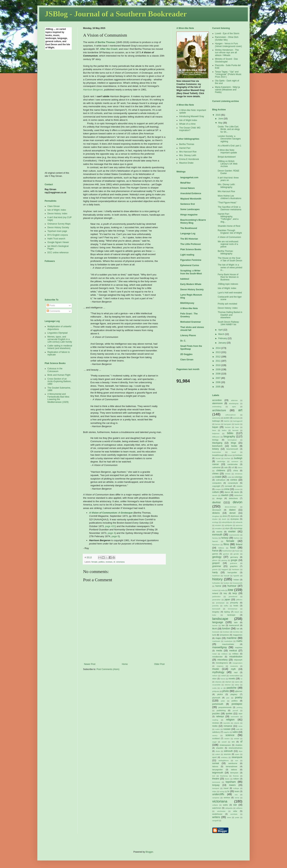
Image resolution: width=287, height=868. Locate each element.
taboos (215, 766)
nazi (236, 672)
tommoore (216, 782)
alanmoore (218, 403)
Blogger (149, 852)
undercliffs (218, 794)
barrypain (228, 424)
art (240, 410)
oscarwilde (216, 685)
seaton (227, 739)
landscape (220, 619)
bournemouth (232, 449)
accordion (217, 400)
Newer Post (90, 664)
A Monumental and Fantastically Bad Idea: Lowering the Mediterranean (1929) (58, 398)
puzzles (216, 714)
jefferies (239, 600)
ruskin (217, 729)
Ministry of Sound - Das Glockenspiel (227, 60)
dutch (224, 519)
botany (216, 449)
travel (226, 788)
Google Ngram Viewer (58, 242)
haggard (225, 569)
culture (216, 492)
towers (232, 785)
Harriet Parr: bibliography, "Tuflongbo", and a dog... (228, 218)
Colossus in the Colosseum (55, 370)
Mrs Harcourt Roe (188, 152)
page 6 (115, 536)
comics (234, 480)
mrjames (220, 666)
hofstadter (216, 583)
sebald (236, 739)
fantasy (225, 538)
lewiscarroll (234, 625)
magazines (238, 635)
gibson (215, 560)
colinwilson (221, 480)
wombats (234, 814)
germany (234, 557)
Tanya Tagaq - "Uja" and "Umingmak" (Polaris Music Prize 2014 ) (228, 74)
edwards (239, 522)
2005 (218, 387)
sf (114, 562)
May (221, 123)
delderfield (238, 495)
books (234, 446)
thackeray (224, 776)
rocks (215, 726)
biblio (230, 433)
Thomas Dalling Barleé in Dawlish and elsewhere (230, 315)
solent (218, 754)
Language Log (188, 234)
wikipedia (229, 808)
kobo (214, 615)
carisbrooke (233, 464)
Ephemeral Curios (190, 265)
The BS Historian (189, 239)
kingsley (216, 612)
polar (223, 701)
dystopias (235, 519)
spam (237, 754)
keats (236, 606)
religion (230, 720)
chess (240, 467)
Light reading (187, 255)
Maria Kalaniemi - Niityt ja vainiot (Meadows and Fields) (228, 90)
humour (232, 586)
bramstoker (217, 452)
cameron (235, 461)
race (240, 714)
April (221, 330)
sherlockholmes (235, 748)
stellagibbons (223, 760)
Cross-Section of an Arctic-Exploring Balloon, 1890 (59, 381)
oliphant (228, 682)
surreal (216, 763)
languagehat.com (189, 178)
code (229, 477)
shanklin (220, 748)
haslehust (216, 576)
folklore (221, 548)
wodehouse (217, 814)
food (233, 548)
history (218, 579)
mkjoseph (238, 660)
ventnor (227, 798)
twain (237, 791)
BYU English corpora (58, 235)
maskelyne (228, 641)
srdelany (224, 757)
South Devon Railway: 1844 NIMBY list (228, 323)
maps (218, 638)
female (94, 562)
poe (228, 698)
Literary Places (188, 335)
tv (228, 791)
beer (237, 427)
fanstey (215, 538)
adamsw (234, 400)
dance (227, 492)
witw (235, 811)
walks (225, 805)
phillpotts (216, 691)
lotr (238, 629)
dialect (232, 510)
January (222, 343)
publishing (221, 710)
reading (215, 720)
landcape (231, 615)
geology (217, 557)
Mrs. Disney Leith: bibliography (226, 186)
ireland (215, 593)
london (226, 628)
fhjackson (216, 545)
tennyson (234, 773)
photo (226, 691)
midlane (224, 654)
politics (101, 562)
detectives (233, 498)
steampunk (237, 757)
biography (229, 436)
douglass (216, 516)
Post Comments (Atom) (108, 669)
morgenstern (237, 663)
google (234, 560)
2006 (218, 382)
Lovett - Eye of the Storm (227, 33)
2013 (218, 352)
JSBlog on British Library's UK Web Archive (228, 164)
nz (241, 679)
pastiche (232, 688)
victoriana (120, 562)
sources (227, 754)
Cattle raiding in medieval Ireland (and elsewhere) (60, 347)
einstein (218, 525)
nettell (223, 676)
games (215, 554)
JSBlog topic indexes (228, 284)
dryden (215, 519)
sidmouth (228, 751)
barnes (218, 424)
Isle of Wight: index (57, 210)
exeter (232, 531)
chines (216, 474)
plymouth (216, 698)
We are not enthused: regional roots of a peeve (228, 244)
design (219, 498)
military (235, 654)
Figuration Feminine (191, 260)
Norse (223, 679)
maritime (232, 638)
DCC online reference (58, 253)
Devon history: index (57, 214)
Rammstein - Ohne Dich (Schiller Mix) (227, 38)
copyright (216, 486)
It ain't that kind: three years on (228, 179)
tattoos (234, 770)
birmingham (232, 440)
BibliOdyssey (187, 303)
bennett (235, 430)
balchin (227, 421)
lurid (214, 635)
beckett (228, 427)
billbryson (216, 437)
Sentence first (188, 204)
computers (217, 483)
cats (226, 467)
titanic (227, 779)
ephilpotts (228, 525)
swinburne (233, 763)
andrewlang (217, 407)
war (235, 805)
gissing (224, 560)
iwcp (235, 593)
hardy (215, 572)
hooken (226, 583)
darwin (215, 495)
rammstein (235, 717)
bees (214, 430)
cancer (216, 464)
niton (214, 679)
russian (227, 729)
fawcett (215, 541)
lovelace (226, 632)
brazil (234, 452)
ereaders (219, 528)
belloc (224, 430)
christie (228, 474)
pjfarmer (239, 691)
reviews (109, 562)
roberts (237, 723)
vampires (216, 798)
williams (239, 808)
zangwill (215, 821)
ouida (214, 688)
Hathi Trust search (56, 239)
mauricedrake (228, 644)
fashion (237, 538)
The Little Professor (191, 244)
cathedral (216, 467)
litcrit (215, 629)
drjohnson (235, 516)
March (222, 334)
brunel (218, 458)
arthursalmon (231, 415)
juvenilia (216, 606)
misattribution (236, 657)
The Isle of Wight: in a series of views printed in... (230, 267)
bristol (230, 455)
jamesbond (233, 597)
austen (227, 418)
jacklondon (217, 597)
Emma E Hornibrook (189, 159)
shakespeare (225, 745)
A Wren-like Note (189, 308)
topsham (231, 782)
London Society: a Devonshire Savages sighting (229, 139)
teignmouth (218, 773)
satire (235, 732)
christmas (239, 474)
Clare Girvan (54, 206)
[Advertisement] (59, 110)
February (223, 338)
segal (214, 742)
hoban (236, 580)
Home (125, 664)
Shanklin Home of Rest (229, 226)
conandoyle (233, 483)
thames (236, 776)
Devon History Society (58, 227)
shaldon (239, 745)
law (223, 625)
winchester (221, 811)
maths (239, 641)
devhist (217, 502)
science (230, 735)
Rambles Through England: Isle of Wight (230, 232)
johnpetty (234, 603)
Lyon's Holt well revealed (230, 293)
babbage (216, 421)
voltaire (215, 805)
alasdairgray (234, 403)
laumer (215, 625)
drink (225, 516)
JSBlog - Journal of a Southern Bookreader (116, 14)
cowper (218, 489)
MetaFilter (186, 183)
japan (227, 600)
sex (233, 742)
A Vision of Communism (229, 237)
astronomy (216, 418)
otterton (228, 685)
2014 (218, 348)
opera (237, 682)
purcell (235, 711)
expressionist (234, 535)
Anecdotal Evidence (191, 193)
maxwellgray (220, 647)
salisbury (216, 732)
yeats (237, 817)
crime (227, 489)
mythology (218, 672)
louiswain (216, 632)
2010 (218, 365)
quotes (229, 714)
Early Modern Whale (191, 284)
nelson (215, 676)
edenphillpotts (227, 522)
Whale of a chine (187, 124)
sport (215, 757)
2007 (218, 378)
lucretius (236, 632)
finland (239, 544)
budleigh (238, 458)
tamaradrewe (232, 766)
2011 (218, 361)
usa (236, 795)
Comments (53, 311)
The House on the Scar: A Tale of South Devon (230, 259)
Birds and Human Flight (59, 375)
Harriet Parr (185, 148)
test (214, 776)
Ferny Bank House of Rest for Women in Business (228, 277)
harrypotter (232, 572)
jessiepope (220, 603)
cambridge (221, 461)
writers (216, 817)
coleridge (238, 477)
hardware (236, 569)
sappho (226, 732)
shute (218, 751)
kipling (227, 612)
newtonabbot (234, 676)
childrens (221, 471)
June (221, 119)
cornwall (228, 486)
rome (240, 726)
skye (241, 751)
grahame (234, 563)
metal (214, 654)
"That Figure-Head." (227, 203)
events (219, 532)
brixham (239, 455)
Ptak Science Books (191, 249)
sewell (224, 742)
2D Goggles (186, 354)
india (223, 590)
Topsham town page (57, 231)
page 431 (110, 526)
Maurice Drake (186, 163)
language (218, 622)
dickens (216, 513)
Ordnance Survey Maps (59, 224)
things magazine (189, 215)
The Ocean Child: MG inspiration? (190, 129)
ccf (233, 467)
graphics (234, 566)
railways (220, 716)
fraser (237, 551)
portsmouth (218, 704)
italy (225, 593)
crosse (237, 489)
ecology (215, 522)
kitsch (237, 612)
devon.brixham (231, 507)
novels (232, 679)
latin (236, 622)
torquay (216, 785)
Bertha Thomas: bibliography (225, 252)
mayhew (239, 647)
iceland (215, 590)
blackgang (217, 443)
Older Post (159, 664)
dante (237, 492)
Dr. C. (183, 341)
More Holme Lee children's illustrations (229, 197)
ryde (238, 729)
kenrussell (216, 609)
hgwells (236, 576)
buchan (227, 458)
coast (218, 477)
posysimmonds (225, 707)
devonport (217, 510)
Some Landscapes (190, 209)
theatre (216, 779)
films (226, 544)
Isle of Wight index (188, 120)
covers (239, 486)
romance (228, 726)
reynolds (227, 723)
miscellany (222, 660)
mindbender (218, 657)
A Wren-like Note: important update (227, 151)
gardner (226, 554)
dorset (232, 513)
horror (218, 586)
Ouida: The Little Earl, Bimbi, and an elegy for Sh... (229, 129)
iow (231, 590)
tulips (214, 791)
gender (236, 554)
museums (234, 666)
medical (233, 651)
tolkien (236, 779)
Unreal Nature (188, 188)
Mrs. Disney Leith (188, 155)
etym (227, 528)
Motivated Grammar (191, 322)
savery (215, 735)
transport (216, 788)
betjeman (216, 433)
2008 (218, 374)
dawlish (225, 495)
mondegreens (222, 663)
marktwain (216, 641)
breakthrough (218, 455)
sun (237, 760)
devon (238, 502)
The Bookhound (189, 228)
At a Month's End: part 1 (229, 146)
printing (240, 707)
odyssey (218, 682)
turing (222, 791)
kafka (226, 606)
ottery (237, 685)
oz (221, 688)
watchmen (217, 808)
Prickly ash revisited (227, 304)
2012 (218, 357)
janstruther (216, 600)
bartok (237, 424)
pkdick (220, 694)
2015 (218, 115)
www (229, 817)
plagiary (234, 694)
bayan (215, 427)
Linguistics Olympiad (57, 333)
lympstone (224, 635)
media (219, 651)
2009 (218, 369)
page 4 (111, 533)
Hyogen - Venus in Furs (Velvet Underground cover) (229, 45)
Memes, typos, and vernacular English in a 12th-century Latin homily (60, 339)
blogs (233, 443)
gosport (216, 563)
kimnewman (233, 609)
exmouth (217, 535)
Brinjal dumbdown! (227, 157)
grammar (217, 566)
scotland (216, 738)
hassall (227, 576)
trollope (236, 788)
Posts (51, 305)
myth (233, 669)
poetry (239, 697)
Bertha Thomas (187, 144)
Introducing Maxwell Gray (192, 116)
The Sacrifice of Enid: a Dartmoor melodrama (229, 208)
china (236, 471)
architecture (219, 410)
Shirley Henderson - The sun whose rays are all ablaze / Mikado (227, 53)
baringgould (238, 421)
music (216, 669)
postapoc (237, 704)
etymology (238, 528)
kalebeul (185, 279)
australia (236, 418)
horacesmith (238, 583)
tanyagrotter (218, 770)
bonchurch (217, 446)
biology (215, 440)
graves (215, 569)
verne (237, 798)
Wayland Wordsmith (191, 199)
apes (234, 407)
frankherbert (227, 551)
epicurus (239, 525)
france (215, 551)
